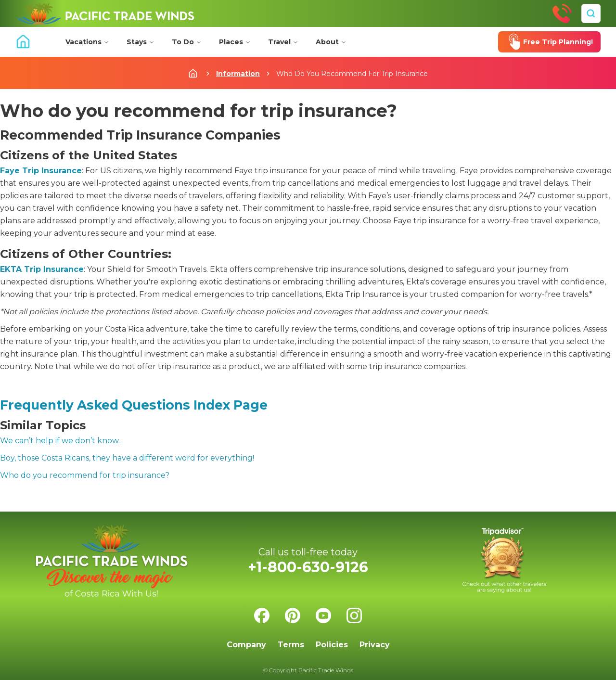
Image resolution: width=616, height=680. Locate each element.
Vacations (87, 42)
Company (246, 645)
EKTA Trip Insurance (42, 269)
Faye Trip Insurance (41, 171)
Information (238, 74)
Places (235, 42)
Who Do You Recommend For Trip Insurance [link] (352, 74)
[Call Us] (562, 13)
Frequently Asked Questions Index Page (134, 405)
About (331, 42)
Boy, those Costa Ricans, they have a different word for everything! (127, 458)
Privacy (375, 645)
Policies (332, 645)
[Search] (591, 13)
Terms (291, 645)
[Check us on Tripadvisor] (504, 560)
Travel (283, 42)
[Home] (105, 13)
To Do (187, 42)
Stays (141, 42)
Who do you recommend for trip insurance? (85, 475)
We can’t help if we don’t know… (62, 441)
